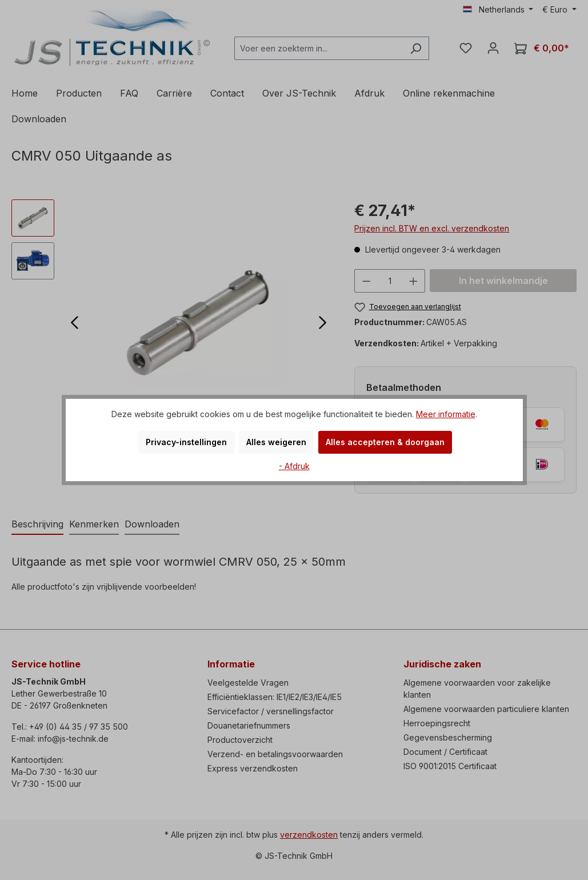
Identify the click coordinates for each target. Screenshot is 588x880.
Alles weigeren (276, 442)
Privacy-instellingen (186, 442)
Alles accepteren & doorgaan (385, 442)
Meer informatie (446, 414)
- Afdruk (294, 466)
